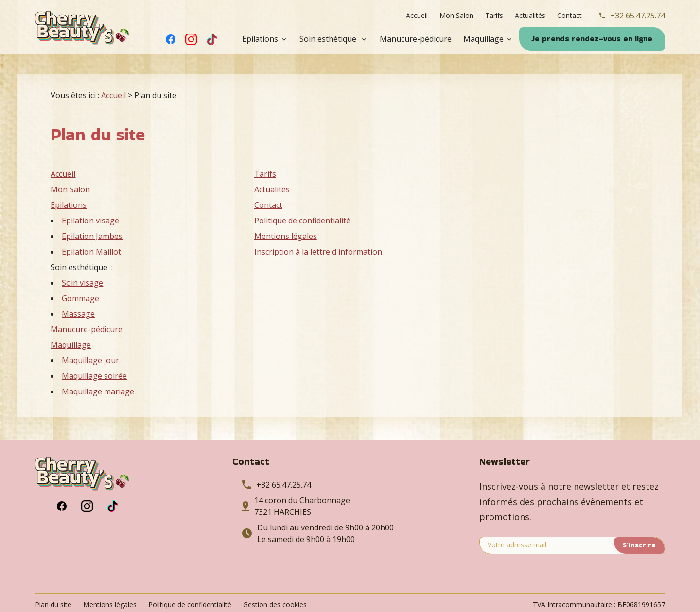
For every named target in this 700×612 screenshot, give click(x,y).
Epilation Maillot (91, 232)
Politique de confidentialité (302, 201)
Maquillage (483, 39)
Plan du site (53, 585)
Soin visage (82, 263)
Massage (78, 294)
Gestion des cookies (275, 585)
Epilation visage (90, 201)
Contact (569, 15)
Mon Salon (456, 15)
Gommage (80, 279)
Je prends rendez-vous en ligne (592, 39)
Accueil (417, 15)
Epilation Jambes (92, 217)
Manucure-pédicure (416, 39)
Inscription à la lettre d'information (318, 232)
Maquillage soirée (94, 357)
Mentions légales (286, 217)
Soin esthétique (329, 39)
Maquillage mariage (98, 372)
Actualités (530, 15)
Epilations (260, 39)
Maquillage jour (90, 341)
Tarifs (494, 15)
